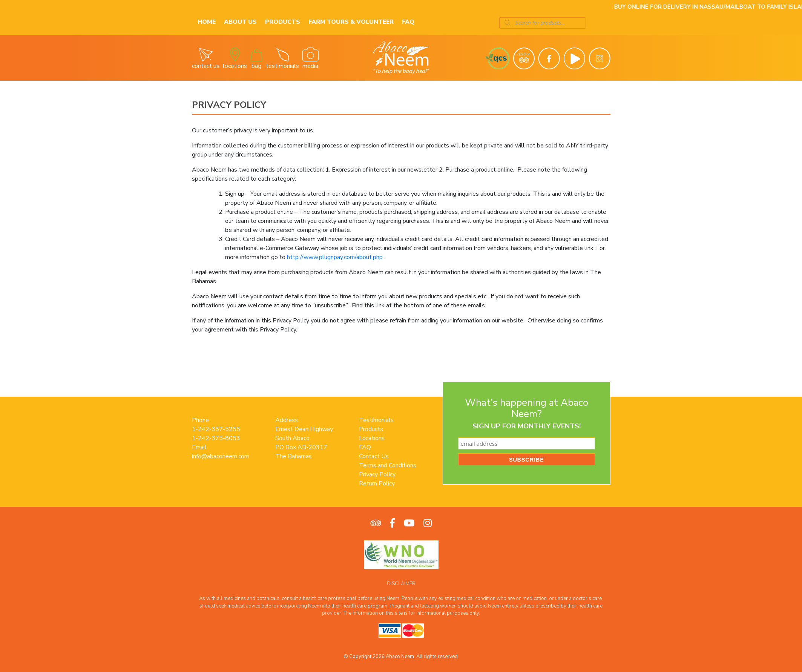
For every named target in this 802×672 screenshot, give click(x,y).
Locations (372, 438)
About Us (240, 22)
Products (283, 22)
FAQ (408, 22)
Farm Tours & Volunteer (351, 22)
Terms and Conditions (388, 465)
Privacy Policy (377, 474)
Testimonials (376, 420)
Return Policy (377, 483)
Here (594, 7)
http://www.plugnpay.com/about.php (335, 257)
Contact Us (374, 456)
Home (207, 22)
